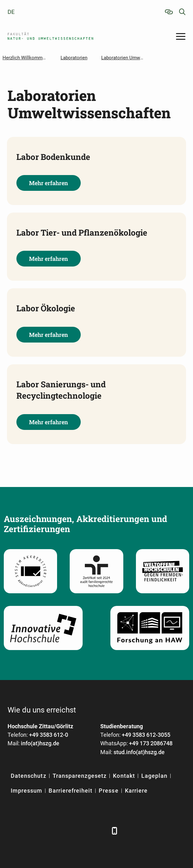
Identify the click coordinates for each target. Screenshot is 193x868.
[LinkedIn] (30, 831)
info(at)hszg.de (40, 743)
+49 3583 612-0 (49, 735)
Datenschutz (29, 776)
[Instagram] (82, 831)
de (11, 12)
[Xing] (48, 831)
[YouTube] (65, 831)
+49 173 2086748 (151, 743)
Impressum (26, 791)
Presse (108, 791)
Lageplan (154, 776)
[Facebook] (13, 831)
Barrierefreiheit (70, 791)
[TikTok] (100, 831)
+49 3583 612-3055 (146, 735)
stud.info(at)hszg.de (139, 752)
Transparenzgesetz (80, 776)
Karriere (136, 791)
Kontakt (124, 776)
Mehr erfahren (49, 183)
